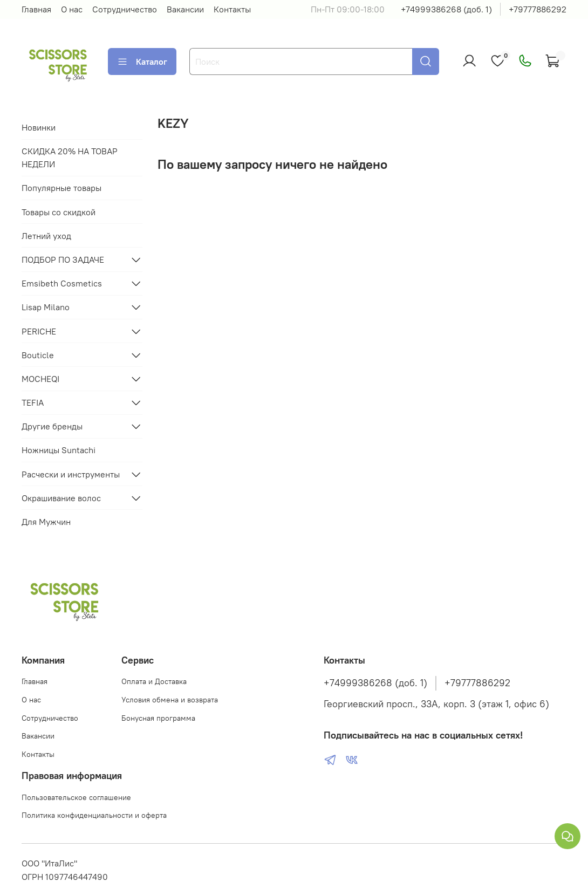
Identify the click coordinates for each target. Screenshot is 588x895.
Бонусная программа (158, 718)
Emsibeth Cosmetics (62, 283)
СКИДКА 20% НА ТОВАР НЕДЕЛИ (70, 158)
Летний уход (46, 236)
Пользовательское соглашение (76, 797)
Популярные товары (61, 188)
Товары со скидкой (59, 212)
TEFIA (33, 402)
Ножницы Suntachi (59, 450)
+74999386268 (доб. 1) (446, 9)
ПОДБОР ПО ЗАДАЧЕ (63, 259)
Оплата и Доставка (154, 681)
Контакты (232, 9)
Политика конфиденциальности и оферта (94, 815)
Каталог (142, 62)
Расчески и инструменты (71, 474)
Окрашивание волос (61, 498)
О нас (72, 9)
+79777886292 (538, 9)
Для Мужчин (46, 522)
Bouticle (38, 355)
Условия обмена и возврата (170, 700)
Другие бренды (52, 426)
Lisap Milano (46, 307)
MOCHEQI (40, 379)
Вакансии (185, 9)
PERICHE (39, 331)
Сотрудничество (125, 9)
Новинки (39, 127)
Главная (36, 9)
